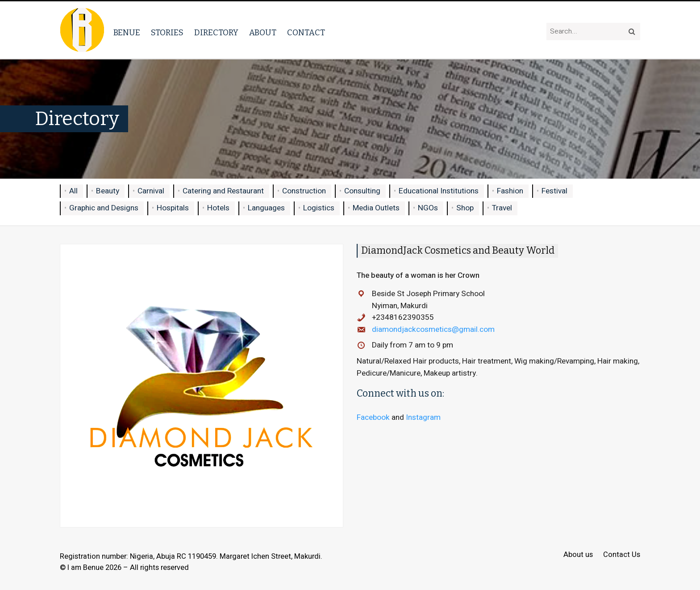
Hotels (218, 208)
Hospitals (173, 208)
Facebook (373, 417)
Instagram (423, 417)
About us (578, 555)
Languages (266, 208)
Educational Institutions (439, 191)
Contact (306, 33)
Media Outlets (376, 208)
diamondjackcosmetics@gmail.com (433, 329)
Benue (127, 33)
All (73, 191)
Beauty (108, 191)
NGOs (428, 208)
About (263, 33)
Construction (304, 191)
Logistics (319, 208)
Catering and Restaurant (223, 191)
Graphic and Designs (104, 208)
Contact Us (622, 555)
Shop (465, 208)
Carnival (151, 191)
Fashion (510, 191)
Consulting (362, 191)
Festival (554, 191)
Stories (167, 33)
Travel (502, 208)
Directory (216, 33)
